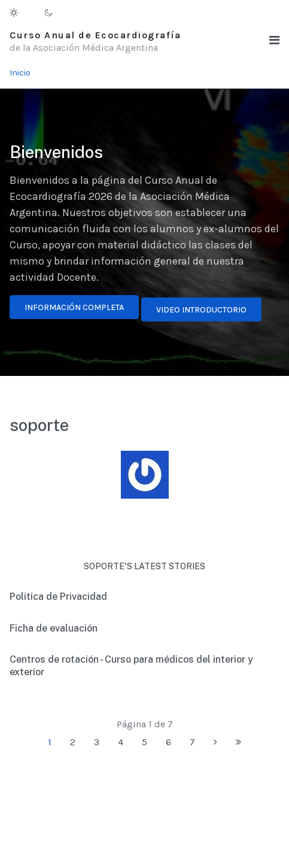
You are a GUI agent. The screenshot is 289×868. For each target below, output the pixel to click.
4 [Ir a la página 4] (121, 742)
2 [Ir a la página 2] (73, 742)
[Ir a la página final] (238, 742)
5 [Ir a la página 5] (144, 742)
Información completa (74, 307)
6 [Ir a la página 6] (168, 742)
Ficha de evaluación (54, 628)
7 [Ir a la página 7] (192, 742)
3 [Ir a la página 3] (97, 742)
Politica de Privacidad (58, 597)
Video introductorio (201, 310)
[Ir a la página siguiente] (215, 742)
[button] (274, 40)
